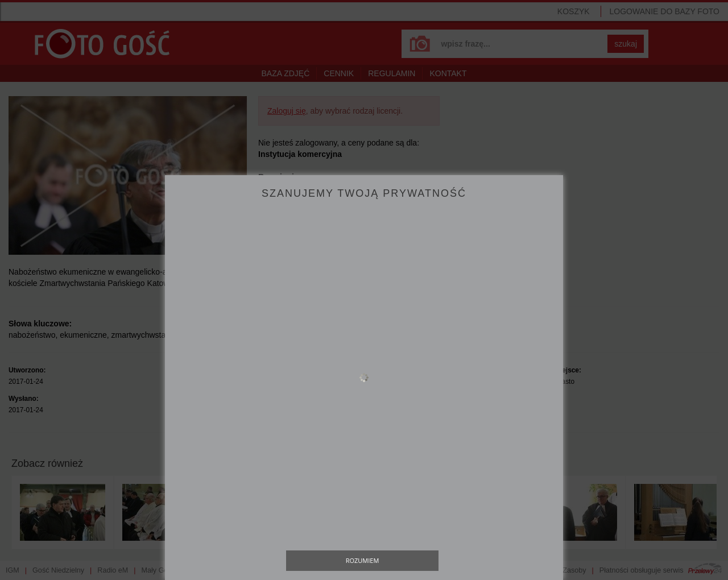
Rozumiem (363, 560)
